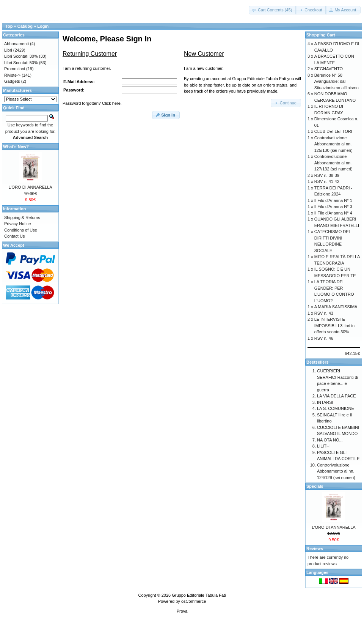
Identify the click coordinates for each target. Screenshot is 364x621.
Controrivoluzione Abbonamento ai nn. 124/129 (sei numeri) (336, 471)
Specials (315, 486)
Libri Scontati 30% (21, 56)
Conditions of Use (21, 230)
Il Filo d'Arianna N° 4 (333, 213)
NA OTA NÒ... (330, 440)
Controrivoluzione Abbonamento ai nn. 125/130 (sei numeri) (333, 144)
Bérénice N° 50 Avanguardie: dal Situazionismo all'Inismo (337, 81)
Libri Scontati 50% (21, 63)
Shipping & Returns (22, 218)
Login (43, 26)
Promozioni (15, 69)
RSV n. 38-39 (327, 175)
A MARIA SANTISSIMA (336, 307)
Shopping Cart (321, 35)
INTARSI (325, 402)
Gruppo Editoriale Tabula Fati (199, 595)
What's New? (16, 147)
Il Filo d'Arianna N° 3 (333, 206)
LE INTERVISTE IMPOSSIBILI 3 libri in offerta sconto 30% (334, 325)
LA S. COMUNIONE (336, 408)
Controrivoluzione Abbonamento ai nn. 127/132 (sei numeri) (333, 163)
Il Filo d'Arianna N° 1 (333, 200)
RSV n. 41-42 (327, 181)
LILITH (323, 446)
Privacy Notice (17, 224)
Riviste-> (12, 75)
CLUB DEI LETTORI (333, 131)
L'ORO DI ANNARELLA (30, 187)
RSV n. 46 (324, 338)
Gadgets (12, 81)
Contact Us (14, 236)
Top (9, 26)
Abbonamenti (16, 44)
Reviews (315, 548)
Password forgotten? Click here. (92, 103)
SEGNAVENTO (329, 69)
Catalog (25, 26)
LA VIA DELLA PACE (337, 396)
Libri (8, 50)
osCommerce (194, 601)
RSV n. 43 (324, 313)
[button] (273, 10)
